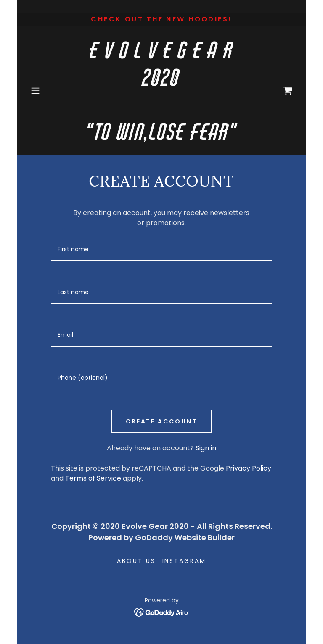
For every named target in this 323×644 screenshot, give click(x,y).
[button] (47, 91)
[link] (161, 138)
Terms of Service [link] (93, 478)
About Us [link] (136, 561)
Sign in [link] (206, 448)
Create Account (162, 421)
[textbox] (161, 250)
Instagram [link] (184, 561)
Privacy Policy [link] (249, 468)
